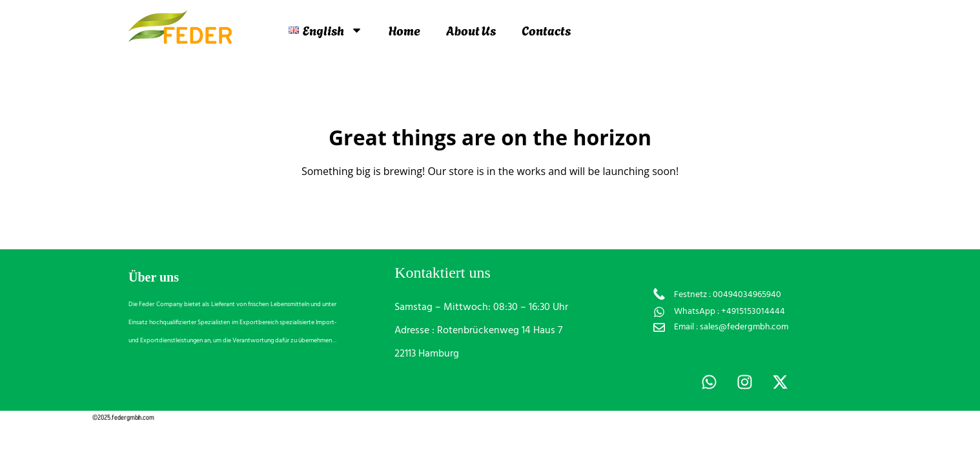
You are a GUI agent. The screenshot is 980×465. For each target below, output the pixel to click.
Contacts (546, 30)
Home (404, 30)
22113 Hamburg (427, 354)
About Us (471, 30)
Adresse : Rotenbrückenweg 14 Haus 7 (478, 331)
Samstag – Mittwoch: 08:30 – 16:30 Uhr (481, 307)
